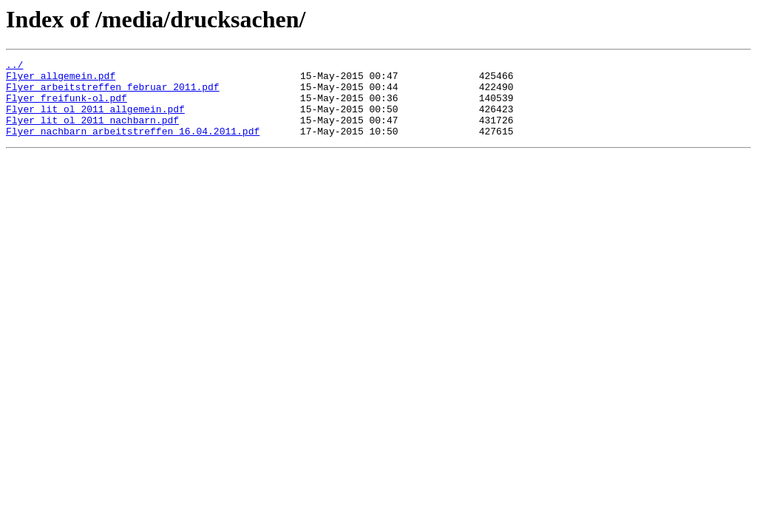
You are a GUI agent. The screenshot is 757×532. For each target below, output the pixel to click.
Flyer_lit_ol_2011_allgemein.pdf (95, 120)
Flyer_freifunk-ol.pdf (67, 106)
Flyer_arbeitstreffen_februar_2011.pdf (113, 93)
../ (14, 66)
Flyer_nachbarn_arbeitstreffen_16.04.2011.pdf (133, 146)
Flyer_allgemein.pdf (61, 80)
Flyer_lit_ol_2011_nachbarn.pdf (92, 133)
